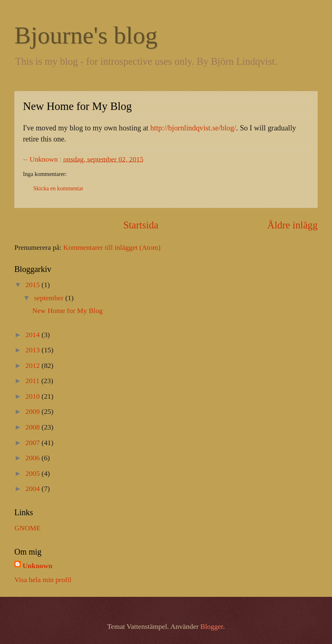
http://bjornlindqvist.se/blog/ (193, 128)
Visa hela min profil (43, 580)
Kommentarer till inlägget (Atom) (112, 247)
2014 (33, 335)
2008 (33, 427)
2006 (33, 458)
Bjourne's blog (86, 35)
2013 (33, 350)
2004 (33, 489)
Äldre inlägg (292, 225)
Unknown (38, 566)
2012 (33, 365)
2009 (33, 411)
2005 (33, 473)
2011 (33, 381)
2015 (33, 285)
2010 (33, 396)
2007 (33, 443)
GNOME (27, 528)
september (50, 298)
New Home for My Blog (68, 311)
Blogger (212, 626)
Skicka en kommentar (58, 188)
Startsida (141, 225)
